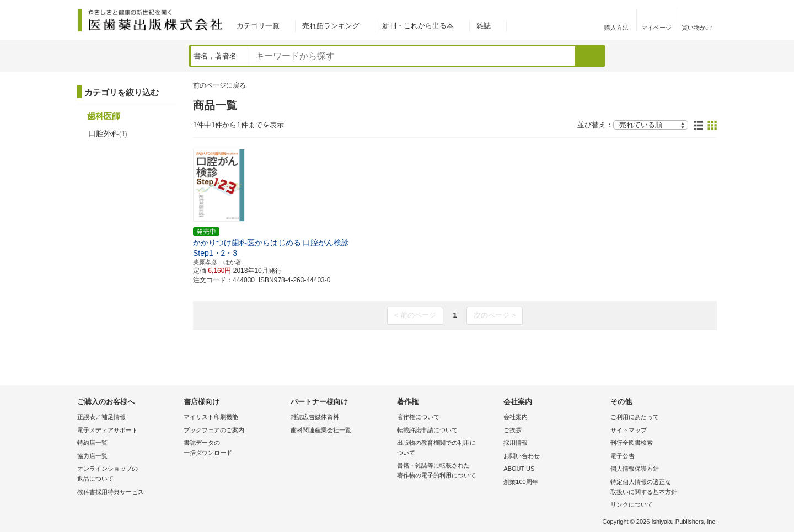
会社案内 (516, 417)
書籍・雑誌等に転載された (447, 471)
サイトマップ (629, 430)
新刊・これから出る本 (418, 26)
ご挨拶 (513, 430)
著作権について (418, 417)
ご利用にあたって (635, 417)
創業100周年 (521, 482)
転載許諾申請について (427, 430)
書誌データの (234, 448)
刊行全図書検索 (632, 443)
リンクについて (632, 504)
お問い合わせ (522, 456)
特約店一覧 (92, 443)
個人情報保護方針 (635, 469)
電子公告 (623, 456)
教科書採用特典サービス (111, 492)
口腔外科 (108, 133)
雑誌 (484, 26)
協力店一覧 (92, 456)
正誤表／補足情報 (101, 417)
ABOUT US (519, 469)
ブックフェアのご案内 (214, 430)
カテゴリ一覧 (258, 26)
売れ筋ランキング (331, 26)
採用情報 (516, 443)
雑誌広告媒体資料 (315, 417)
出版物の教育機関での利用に (447, 448)
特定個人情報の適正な (661, 488)
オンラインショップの (128, 474)
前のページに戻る (219, 85)
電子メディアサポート (108, 430)
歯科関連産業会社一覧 (321, 430)
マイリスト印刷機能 (211, 417)
